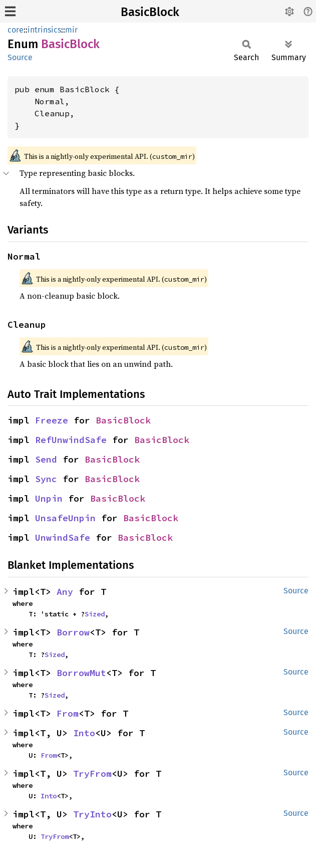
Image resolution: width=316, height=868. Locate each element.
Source (20, 57)
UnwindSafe (63, 537)
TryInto (92, 814)
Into (84, 733)
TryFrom (92, 774)
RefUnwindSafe (71, 440)
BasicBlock (150, 12)
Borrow (73, 632)
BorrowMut (81, 673)
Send (46, 459)
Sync (46, 479)
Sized (95, 614)
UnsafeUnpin (65, 518)
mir (71, 30)
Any (65, 592)
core (16, 30)
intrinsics (44, 30)
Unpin (49, 498)
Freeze (52, 420)
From (68, 713)
